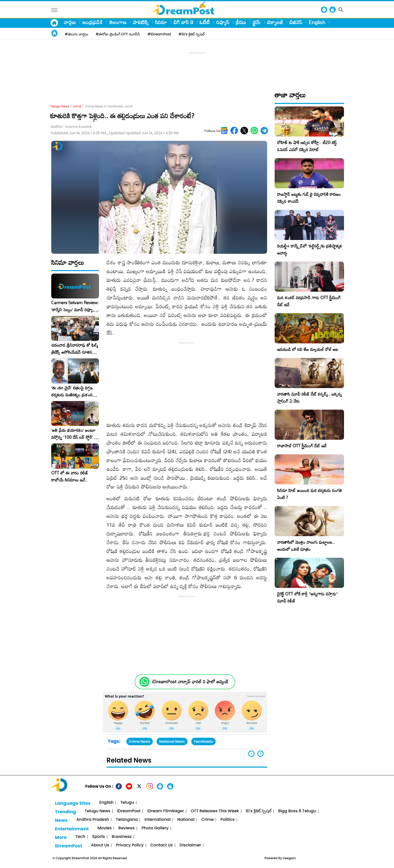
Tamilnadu (204, 741)
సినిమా (161, 22)
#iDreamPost (159, 34)
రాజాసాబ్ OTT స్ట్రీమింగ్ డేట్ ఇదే (302, 446)
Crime (207, 820)
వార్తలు (70, 22)
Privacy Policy (130, 845)
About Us (100, 845)
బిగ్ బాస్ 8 (183, 22)
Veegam (289, 858)
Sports (98, 837)
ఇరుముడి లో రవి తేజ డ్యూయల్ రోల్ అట (308, 349)
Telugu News (60, 106)
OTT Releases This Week (215, 811)
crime (77, 106)
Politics (228, 820)
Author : (71, 127)
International (158, 820)
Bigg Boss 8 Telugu (297, 811)
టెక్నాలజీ (275, 22)
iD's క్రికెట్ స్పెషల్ (259, 811)
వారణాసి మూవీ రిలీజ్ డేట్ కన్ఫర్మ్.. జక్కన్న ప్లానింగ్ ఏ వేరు (309, 397)
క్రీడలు (241, 22)
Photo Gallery (155, 828)
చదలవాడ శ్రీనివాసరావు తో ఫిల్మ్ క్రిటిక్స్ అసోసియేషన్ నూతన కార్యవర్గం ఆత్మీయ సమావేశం (75, 349)
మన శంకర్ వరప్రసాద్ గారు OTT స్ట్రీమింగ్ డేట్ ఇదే (309, 301)
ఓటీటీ (205, 22)
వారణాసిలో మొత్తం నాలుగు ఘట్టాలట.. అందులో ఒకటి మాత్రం (306, 546)
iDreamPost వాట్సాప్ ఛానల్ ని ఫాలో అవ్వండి (190, 682)
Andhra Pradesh (93, 820)
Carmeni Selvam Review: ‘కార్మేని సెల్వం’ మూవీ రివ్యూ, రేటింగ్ (75, 306)
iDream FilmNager (166, 811)
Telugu (127, 803)
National (186, 820)
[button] (260, 754)
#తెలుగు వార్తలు (77, 34)
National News (172, 741)
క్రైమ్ (257, 22)
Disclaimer (190, 845)
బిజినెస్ (296, 22)
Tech (80, 837)
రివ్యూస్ (223, 22)
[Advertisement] (197, 67)
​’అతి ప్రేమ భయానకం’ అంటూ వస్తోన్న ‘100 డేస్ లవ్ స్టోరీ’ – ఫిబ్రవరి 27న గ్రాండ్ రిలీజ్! (74, 434)
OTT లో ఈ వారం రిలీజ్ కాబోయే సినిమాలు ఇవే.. (70, 476)
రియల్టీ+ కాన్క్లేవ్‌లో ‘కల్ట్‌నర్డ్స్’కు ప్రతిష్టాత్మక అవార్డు (310, 249)
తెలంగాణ (118, 22)
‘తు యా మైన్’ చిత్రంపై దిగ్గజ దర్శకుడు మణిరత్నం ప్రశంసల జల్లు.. (73, 391)
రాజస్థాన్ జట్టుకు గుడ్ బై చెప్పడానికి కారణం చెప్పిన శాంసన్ (309, 198)
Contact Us (162, 845)
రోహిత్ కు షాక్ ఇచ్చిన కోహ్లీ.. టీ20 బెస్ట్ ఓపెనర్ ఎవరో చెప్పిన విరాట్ (307, 146)
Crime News (140, 741)
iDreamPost (129, 811)
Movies (105, 828)
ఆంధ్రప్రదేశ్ (93, 22)
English (317, 22)
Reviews (127, 828)
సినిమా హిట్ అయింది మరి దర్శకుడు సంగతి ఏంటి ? (310, 494)
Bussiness (122, 837)
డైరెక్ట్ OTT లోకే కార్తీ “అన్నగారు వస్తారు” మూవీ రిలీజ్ (307, 597)
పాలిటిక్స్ (141, 22)
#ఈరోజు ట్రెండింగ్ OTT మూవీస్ (118, 34)
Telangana (127, 820)
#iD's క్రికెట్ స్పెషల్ (192, 34)
